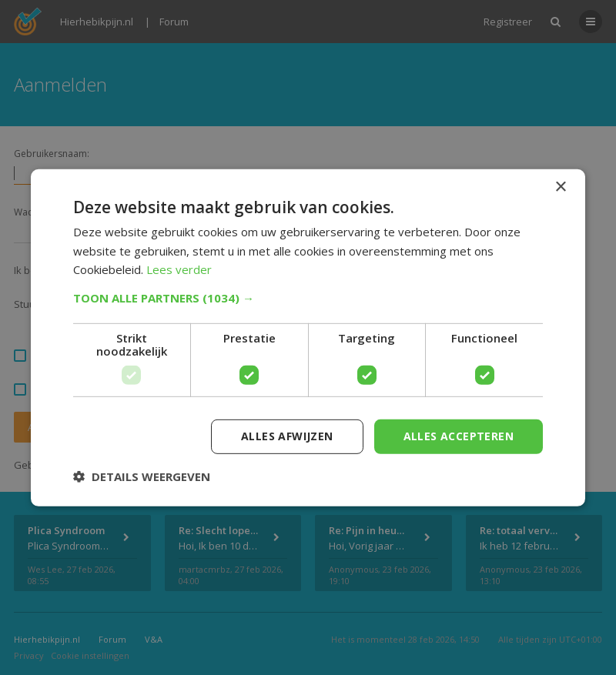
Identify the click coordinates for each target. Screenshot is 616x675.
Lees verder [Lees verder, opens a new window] (179, 269)
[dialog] (308, 337)
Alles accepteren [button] (459, 436)
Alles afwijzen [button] (287, 436)
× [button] (560, 187)
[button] (308, 298)
